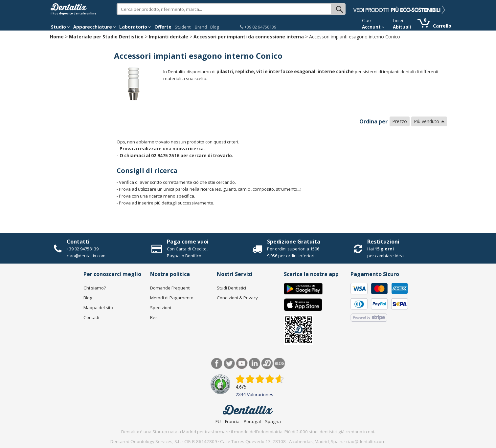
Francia (232, 421)
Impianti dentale (169, 37)
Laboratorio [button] (135, 27)
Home (57, 37)
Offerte (163, 27)
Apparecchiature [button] (95, 27)
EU (218, 421)
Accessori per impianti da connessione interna (249, 37)
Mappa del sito (98, 308)
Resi (154, 317)
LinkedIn (254, 363)
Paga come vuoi (188, 242)
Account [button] (373, 27)
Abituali (402, 27)
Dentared (267, 363)
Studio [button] (60, 27)
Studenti (183, 27)
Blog (214, 27)
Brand (201, 27)
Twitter (229, 363)
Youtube (242, 363)
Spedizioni (161, 308)
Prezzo (400, 121)
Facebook (217, 363)
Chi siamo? (95, 288)
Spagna (273, 421)
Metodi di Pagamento (172, 298)
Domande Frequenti (170, 288)
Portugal (252, 421)
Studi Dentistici (231, 288)
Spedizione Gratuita (294, 242)
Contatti (78, 242)
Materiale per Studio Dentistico (106, 37)
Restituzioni (383, 242)
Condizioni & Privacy (237, 298)
